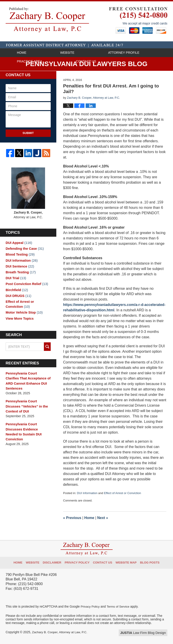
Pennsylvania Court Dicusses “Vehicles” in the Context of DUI (28, 410)
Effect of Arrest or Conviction (122, 493)
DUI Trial (15, 280)
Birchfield (16, 293)
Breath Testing (20, 274)
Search (47, 352)
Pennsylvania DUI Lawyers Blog (47, 20)
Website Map (125, 561)
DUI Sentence (19, 268)
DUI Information (87, 493)
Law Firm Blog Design (146, 633)
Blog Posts (147, 561)
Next (103, 518)
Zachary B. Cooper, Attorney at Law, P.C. (60, 632)
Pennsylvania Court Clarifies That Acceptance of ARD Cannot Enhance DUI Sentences (27, 385)
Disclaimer (55, 561)
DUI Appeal (18, 243)
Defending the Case (24, 249)
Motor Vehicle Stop (23, 316)
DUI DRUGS (18, 299)
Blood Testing (19, 255)
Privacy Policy (79, 561)
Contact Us (86, 61)
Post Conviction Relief (26, 287)
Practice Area (30, 61)
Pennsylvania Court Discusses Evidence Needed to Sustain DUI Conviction (27, 432)
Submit (28, 133)
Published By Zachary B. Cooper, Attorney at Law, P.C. (138, 20)
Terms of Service (119, 606)
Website (67, 53)
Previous (72, 518)
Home (22, 53)
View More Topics (19, 323)
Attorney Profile (124, 53)
